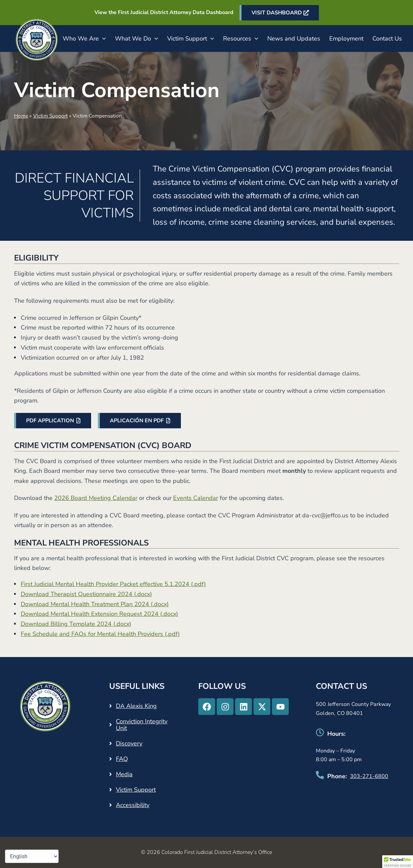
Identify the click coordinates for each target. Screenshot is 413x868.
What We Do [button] (136, 39)
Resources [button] (241, 39)
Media (124, 774)
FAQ (122, 759)
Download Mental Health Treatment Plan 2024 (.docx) (95, 604)
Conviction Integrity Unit (142, 725)
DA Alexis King (136, 706)
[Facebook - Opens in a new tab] (207, 707)
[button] (102, 39)
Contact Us (387, 39)
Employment (346, 39)
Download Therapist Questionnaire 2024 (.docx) (86, 594)
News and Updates (294, 39)
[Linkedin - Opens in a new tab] (244, 707)
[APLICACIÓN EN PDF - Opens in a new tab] (139, 421)
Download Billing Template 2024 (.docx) (76, 624)
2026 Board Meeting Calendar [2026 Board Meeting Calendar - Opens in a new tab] (96, 498)
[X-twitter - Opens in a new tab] (262, 707)
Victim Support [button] (191, 39)
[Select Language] (32, 856)
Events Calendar (196, 498)
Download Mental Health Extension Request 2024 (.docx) (99, 614)
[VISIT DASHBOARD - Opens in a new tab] (279, 13)
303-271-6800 (369, 776)
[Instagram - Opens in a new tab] (225, 707)
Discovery (129, 743)
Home (21, 116)
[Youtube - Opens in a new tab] (280, 707)
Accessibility (133, 805)
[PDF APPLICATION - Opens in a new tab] (53, 421)
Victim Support (50, 116)
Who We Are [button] (84, 39)
